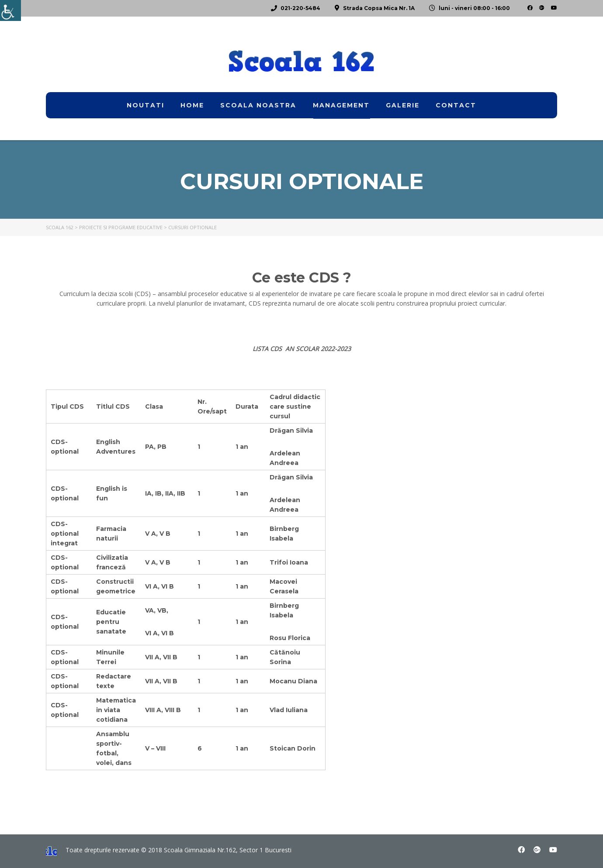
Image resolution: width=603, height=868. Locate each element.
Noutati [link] (146, 105)
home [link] (192, 105)
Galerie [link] (403, 105)
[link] (10, 10)
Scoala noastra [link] (258, 105)
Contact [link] (456, 105)
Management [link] (341, 105)
